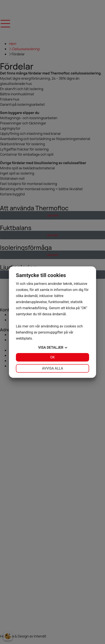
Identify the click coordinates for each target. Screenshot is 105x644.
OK (52, 357)
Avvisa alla (53, 368)
